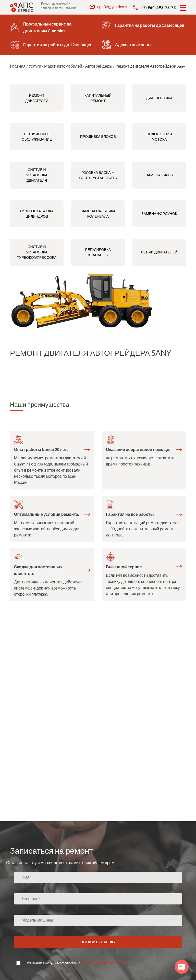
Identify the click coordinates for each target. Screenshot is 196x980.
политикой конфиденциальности (104, 963)
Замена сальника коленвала (98, 214)
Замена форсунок (159, 213)
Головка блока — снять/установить (98, 175)
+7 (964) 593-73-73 (154, 7)
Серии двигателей (159, 252)
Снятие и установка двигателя (37, 175)
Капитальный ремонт (98, 98)
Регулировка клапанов (98, 252)
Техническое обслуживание (37, 137)
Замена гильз (159, 175)
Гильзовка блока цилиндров (37, 214)
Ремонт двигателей (37, 98)
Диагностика (159, 98)
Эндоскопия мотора (159, 137)
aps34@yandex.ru (109, 7)
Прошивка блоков (98, 136)
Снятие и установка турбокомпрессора (37, 252)
